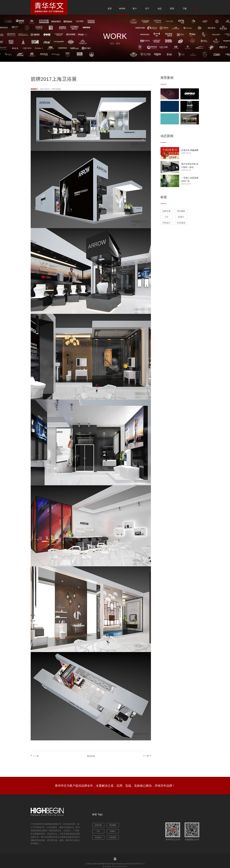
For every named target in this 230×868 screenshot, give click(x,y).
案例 (118, 44)
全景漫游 (181, 223)
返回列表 (91, 756)
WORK (122, 9)
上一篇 (36, 756)
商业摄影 (181, 211)
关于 (147, 9)
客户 (135, 9)
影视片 (181, 217)
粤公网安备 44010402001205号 (115, 867)
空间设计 (166, 223)
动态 (160, 9)
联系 (172, 9)
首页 (110, 9)
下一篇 (146, 756)
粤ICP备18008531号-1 (135, 864)
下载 (185, 9)
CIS (166, 217)
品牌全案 (166, 211)
